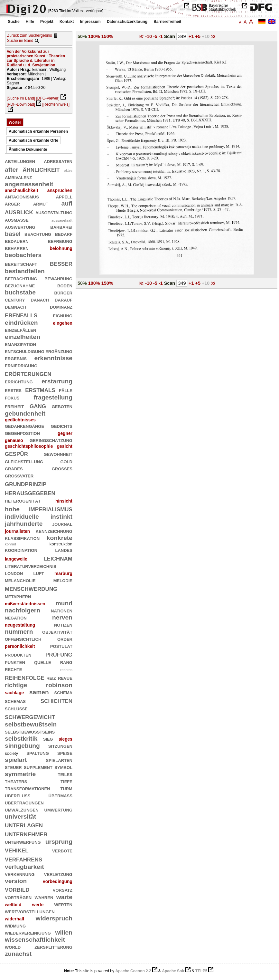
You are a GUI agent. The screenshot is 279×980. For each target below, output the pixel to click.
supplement (38, 767)
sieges (65, 739)
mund (64, 603)
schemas (15, 701)
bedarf (64, 234)
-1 (161, 36)
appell (64, 196)
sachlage (14, 693)
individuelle (22, 517)
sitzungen (60, 746)
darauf (64, 299)
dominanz (61, 307)
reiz (51, 678)
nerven (62, 617)
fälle (66, 390)
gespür (16, 453)
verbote (62, 850)
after (12, 170)
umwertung (58, 809)
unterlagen (24, 825)
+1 (192, 36)
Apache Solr (173, 971)
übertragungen (24, 802)
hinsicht (64, 501)
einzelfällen (21, 330)
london (14, 573)
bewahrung (58, 278)
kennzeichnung (54, 531)
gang (38, 405)
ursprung (59, 842)
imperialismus (51, 509)
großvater (19, 475)
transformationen (28, 788)
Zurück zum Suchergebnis (29, 35)
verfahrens (23, 859)
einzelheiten (23, 337)
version (16, 881)
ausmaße (17, 220)
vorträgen (18, 897)
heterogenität (23, 500)
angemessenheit (29, 184)
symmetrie (20, 774)
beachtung (38, 234)
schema (63, 692)
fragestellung (53, 397)
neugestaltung (20, 625)
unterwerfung (23, 842)
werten (63, 904)
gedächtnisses (20, 420)
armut (41, 203)
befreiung (60, 241)
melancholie (20, 580)
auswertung (20, 227)
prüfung (59, 654)
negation (16, 617)
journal (62, 524)
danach (40, 299)
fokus (12, 397)
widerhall (14, 919)
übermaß (60, 795)
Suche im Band (20, 41)
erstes (13, 390)
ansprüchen (60, 190)
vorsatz (63, 890)
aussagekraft (62, 220)
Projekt (47, 22)
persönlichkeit (20, 646)
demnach (15, 307)
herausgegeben (30, 492)
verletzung (58, 874)
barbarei (61, 227)
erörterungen (28, 373)
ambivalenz (18, 177)
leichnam (58, 558)
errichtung (19, 381)
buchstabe (20, 292)
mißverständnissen (25, 604)
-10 (149, 36)
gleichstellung (24, 461)
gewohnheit (58, 454)
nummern (19, 632)
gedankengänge (24, 426)
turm (66, 788)
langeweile (16, 559)
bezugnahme (20, 285)
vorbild (17, 889)
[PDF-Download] (21, 104)
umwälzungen (22, 809)
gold (66, 461)
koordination (21, 550)
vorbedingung (58, 881)
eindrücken (21, 323)
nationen (62, 610)
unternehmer (26, 834)
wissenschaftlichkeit (35, 940)
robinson (59, 685)
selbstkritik (21, 739)
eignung (63, 315)
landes (64, 550)
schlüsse (16, 708)
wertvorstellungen (30, 911)
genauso (14, 440)
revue (65, 678)
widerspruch (54, 918)
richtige (16, 685)
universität (20, 817)
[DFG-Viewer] (48, 98)
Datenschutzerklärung (127, 22)
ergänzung (59, 351)
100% (94, 36)
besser (61, 263)
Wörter (15, 122)
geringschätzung (51, 440)
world (13, 947)
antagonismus (22, 196)
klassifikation (22, 538)
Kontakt (67, 22)
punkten (15, 662)
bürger (63, 292)
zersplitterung (53, 947)
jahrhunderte (24, 524)
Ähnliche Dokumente (28, 149)
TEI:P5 (201, 971)
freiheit (14, 406)
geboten (62, 406)
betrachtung (21, 278)
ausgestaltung (54, 212)
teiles (65, 774)
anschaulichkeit (22, 190)
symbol (63, 767)
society (11, 753)
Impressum (90, 22)
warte (64, 897)
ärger (12, 203)
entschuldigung (25, 351)
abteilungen (20, 161)
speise (65, 753)
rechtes (66, 670)
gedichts (62, 426)
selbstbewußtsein (31, 724)
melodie (63, 580)
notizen (63, 625)
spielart (16, 760)
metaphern (18, 596)
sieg (48, 739)
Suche (14, 22)
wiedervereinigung (28, 932)
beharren (17, 248)
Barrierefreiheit (167, 22)
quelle (43, 662)
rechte (13, 669)
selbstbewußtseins (30, 731)
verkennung (20, 874)
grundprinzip (26, 483)
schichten (56, 700)
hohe (12, 509)
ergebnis (16, 358)
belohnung (61, 248)
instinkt (61, 517)
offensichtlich (23, 639)
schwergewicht (30, 716)
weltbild (13, 905)
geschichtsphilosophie (29, 446)
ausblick (19, 211)
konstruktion (61, 544)
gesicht (65, 446)
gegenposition (22, 433)
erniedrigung (21, 365)
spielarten (59, 760)
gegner (65, 433)
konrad (10, 544)
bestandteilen (25, 271)
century (15, 299)
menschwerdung (31, 588)
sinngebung (22, 746)
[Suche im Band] (21, 98)
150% (107, 36)
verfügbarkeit (24, 867)
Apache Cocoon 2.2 (133, 971)
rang (66, 662)
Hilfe (30, 22)
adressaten (58, 161)
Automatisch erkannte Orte (33, 140)
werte (38, 905)
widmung (15, 925)
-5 (156, 36)
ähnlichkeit (41, 169)
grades (14, 468)
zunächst (18, 954)
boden (65, 285)
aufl (67, 203)
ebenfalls (21, 315)
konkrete (60, 538)
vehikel (17, 850)
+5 (199, 36)
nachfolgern (23, 610)
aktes (68, 170)
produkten (18, 654)
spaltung (38, 753)
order (65, 639)
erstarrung (57, 381)
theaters (16, 781)
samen (39, 692)
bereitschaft (21, 264)
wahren (44, 897)
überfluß (18, 795)
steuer (13, 767)
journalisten (17, 531)
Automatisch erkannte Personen (38, 131)
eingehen (63, 323)
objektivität (57, 632)
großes (62, 468)
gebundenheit (25, 413)
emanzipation (20, 344)
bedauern (17, 241)
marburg (63, 573)
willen (64, 932)
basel (13, 234)
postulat (61, 646)
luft (39, 573)
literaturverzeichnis (31, 566)
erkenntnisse (53, 358)
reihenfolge (25, 677)
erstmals (40, 389)
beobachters (23, 255)
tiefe (66, 781)
